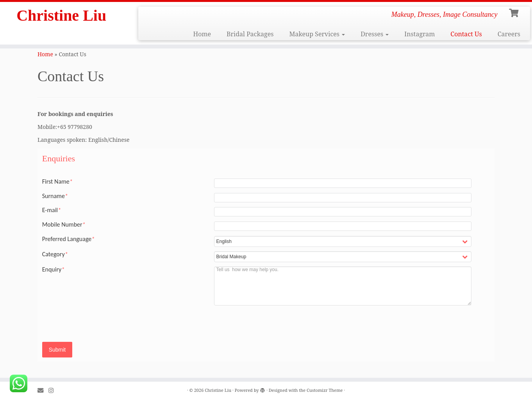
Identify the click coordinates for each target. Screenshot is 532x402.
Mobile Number (64, 225)
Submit (57, 350)
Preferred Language (69, 239)
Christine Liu (61, 15)
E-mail (52, 210)
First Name (57, 182)
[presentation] (413, 325)
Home (202, 34)
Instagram (420, 34)
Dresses (375, 34)
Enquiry (54, 270)
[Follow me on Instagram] (54, 390)
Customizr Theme (325, 390)
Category (55, 254)
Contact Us (466, 34)
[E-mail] (43, 390)
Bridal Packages (250, 34)
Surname (55, 196)
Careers (509, 34)
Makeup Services (317, 34)
